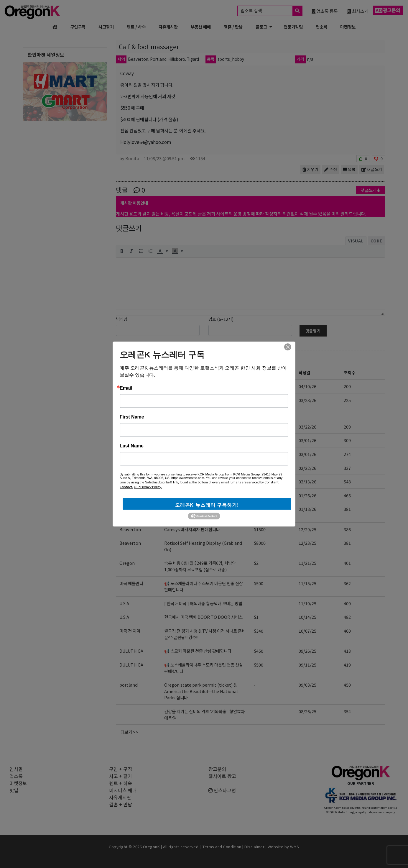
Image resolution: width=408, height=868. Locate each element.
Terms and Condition (222, 847)
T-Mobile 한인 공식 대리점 (188, 386)
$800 (259, 481)
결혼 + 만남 (121, 804)
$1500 (260, 529)
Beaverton (130, 529)
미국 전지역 (129, 386)
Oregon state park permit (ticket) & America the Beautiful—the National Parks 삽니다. (201, 691)
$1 (256, 617)
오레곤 (125, 400)
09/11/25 (307, 665)
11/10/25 (307, 603)
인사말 (16, 769)
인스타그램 (222, 790)
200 (347, 386)
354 (347, 711)
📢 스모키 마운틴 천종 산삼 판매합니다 (198, 651)
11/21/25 (307, 563)
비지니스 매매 (123, 790)
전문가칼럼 (293, 27)
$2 (256, 563)
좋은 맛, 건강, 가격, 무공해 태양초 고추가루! (202, 427)
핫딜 (14, 790)
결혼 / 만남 (233, 27)
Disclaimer (254, 847)
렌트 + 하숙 (121, 783)
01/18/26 (307, 509)
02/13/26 (307, 481)
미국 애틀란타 (131, 583)
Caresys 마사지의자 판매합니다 (192, 529)
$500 (259, 583)
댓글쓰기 (371, 190)
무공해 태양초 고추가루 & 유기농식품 (196, 440)
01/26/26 (307, 495)
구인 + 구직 (121, 769)
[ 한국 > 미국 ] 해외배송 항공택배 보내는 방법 (203, 603)
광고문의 (217, 769)
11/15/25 (307, 583)
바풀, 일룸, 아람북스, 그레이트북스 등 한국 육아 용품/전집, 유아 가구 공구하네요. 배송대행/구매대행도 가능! (205, 406)
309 (347, 440)
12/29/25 (307, 529)
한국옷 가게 (174, 495)
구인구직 (78, 27)
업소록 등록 (325, 11)
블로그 (261, 27)
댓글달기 (313, 331)
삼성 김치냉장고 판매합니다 (194, 481)
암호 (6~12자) (221, 319)
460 (347, 631)
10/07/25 (307, 631)
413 (347, 651)
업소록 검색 (271, 11)
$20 (257, 509)
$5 (256, 468)
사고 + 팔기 (137, 359)
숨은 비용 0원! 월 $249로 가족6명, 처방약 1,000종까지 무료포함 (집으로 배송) (200, 566)
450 (347, 685)
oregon (127, 468)
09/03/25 (307, 685)
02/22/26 (307, 468)
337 (347, 468)
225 (347, 400)
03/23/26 (307, 400)
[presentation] (122, 251)
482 (347, 617)
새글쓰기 (372, 169)
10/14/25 (307, 617)
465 (347, 495)
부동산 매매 (201, 27)
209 (347, 427)
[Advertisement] (65, 214)
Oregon (127, 563)
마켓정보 (348, 27)
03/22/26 (307, 427)
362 (347, 583)
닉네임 (122, 319)
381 (347, 509)
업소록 (321, 27)
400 (347, 603)
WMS (295, 847)
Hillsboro (129, 481)
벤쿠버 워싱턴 (131, 509)
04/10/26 (307, 386)
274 (347, 454)
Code (376, 241)
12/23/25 (307, 543)
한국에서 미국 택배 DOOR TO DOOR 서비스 (203, 617)
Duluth (126, 427)
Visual (356, 241)
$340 (259, 631)
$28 (257, 427)
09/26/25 (307, 651)
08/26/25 (307, 711)
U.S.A (124, 603)
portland (129, 685)
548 (347, 481)
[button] (122, 251)
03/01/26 (307, 440)
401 (347, 563)
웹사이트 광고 (222, 776)
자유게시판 (168, 27)
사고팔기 (106, 27)
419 (347, 665)
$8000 (260, 543)
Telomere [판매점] (182, 468)
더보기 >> (129, 732)
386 (347, 529)
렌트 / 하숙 (136, 27)
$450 (259, 651)
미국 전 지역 (130, 631)
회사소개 (358, 11)
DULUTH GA (131, 651)
